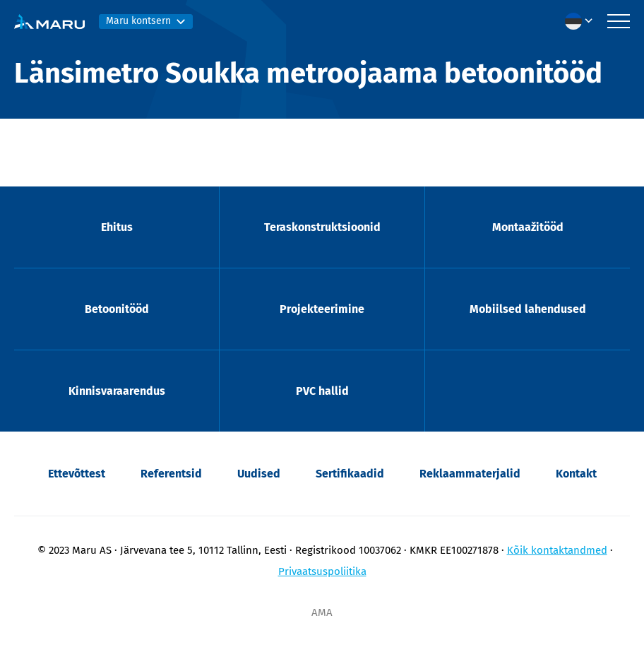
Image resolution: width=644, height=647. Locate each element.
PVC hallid (322, 391)
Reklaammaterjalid (470, 474)
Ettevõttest (77, 474)
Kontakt (576, 474)
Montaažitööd (528, 227)
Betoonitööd (117, 309)
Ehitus (117, 227)
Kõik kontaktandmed (557, 550)
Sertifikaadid (350, 474)
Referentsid (171, 474)
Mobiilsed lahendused (528, 309)
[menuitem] (583, 21)
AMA (322, 612)
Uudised (259, 474)
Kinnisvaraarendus (117, 391)
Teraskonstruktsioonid (322, 227)
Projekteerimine (322, 309)
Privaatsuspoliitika (322, 571)
